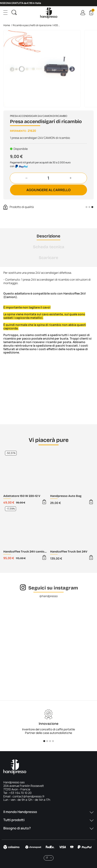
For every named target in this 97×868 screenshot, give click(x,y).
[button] (26, 178)
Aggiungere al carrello (48, 190)
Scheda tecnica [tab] (49, 247)
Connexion (83, 13)
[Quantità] (48, 178)
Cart (93, 11)
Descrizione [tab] (48, 236)
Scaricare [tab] (48, 258)
